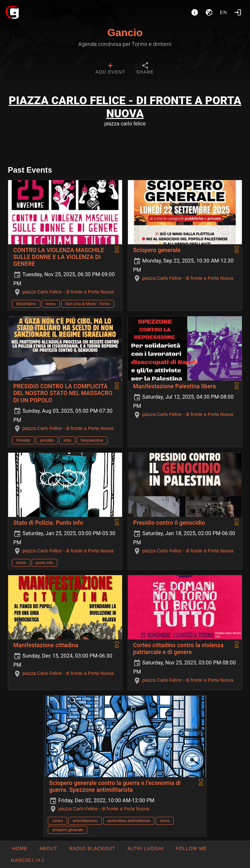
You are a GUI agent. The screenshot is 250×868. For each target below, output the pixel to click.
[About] (195, 12)
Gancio (125, 33)
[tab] (110, 69)
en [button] (224, 12)
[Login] (238, 12)
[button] (145, 848)
